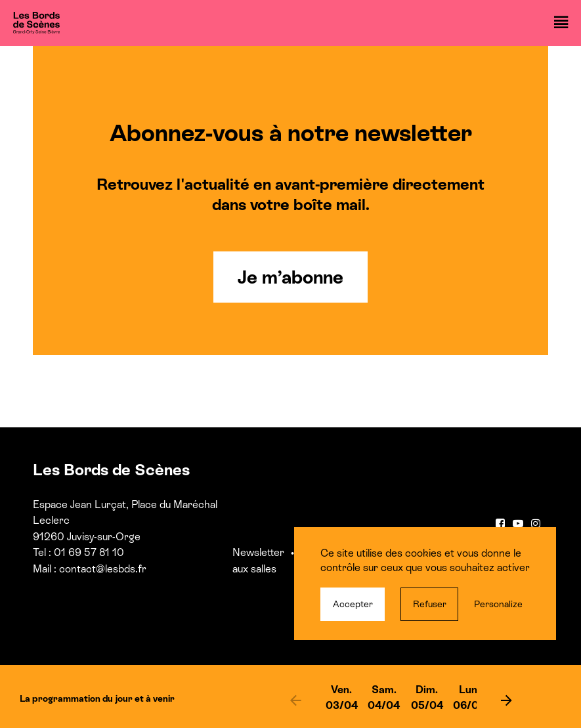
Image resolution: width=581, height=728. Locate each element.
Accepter (353, 604)
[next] (506, 700)
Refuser (430, 604)
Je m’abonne (290, 277)
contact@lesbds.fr (103, 569)
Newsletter (258, 552)
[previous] (296, 700)
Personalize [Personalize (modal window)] (498, 604)
